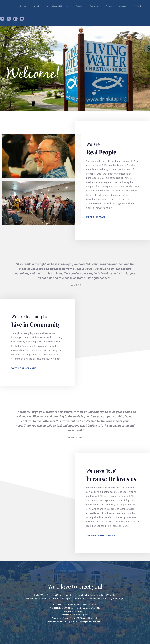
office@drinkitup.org (78, 615)
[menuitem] (23, 7)
